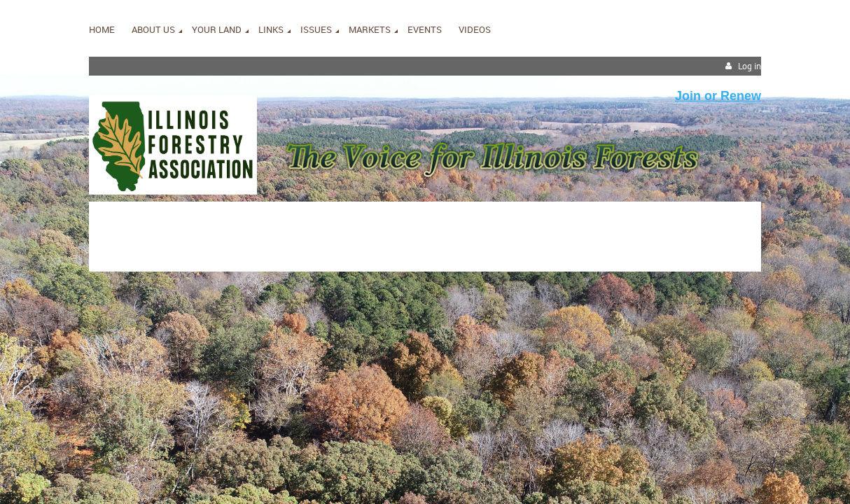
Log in (750, 66)
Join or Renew (718, 96)
